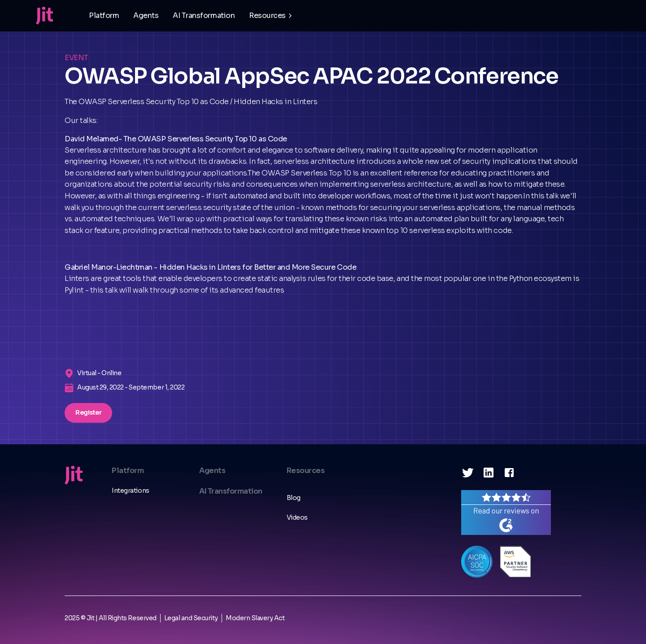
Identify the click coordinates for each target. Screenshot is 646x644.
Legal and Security (191, 618)
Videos (297, 517)
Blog (294, 498)
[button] (271, 16)
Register (88, 412)
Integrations (130, 491)
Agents (146, 15)
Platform (104, 15)
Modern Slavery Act (255, 618)
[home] (44, 16)
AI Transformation (204, 15)
